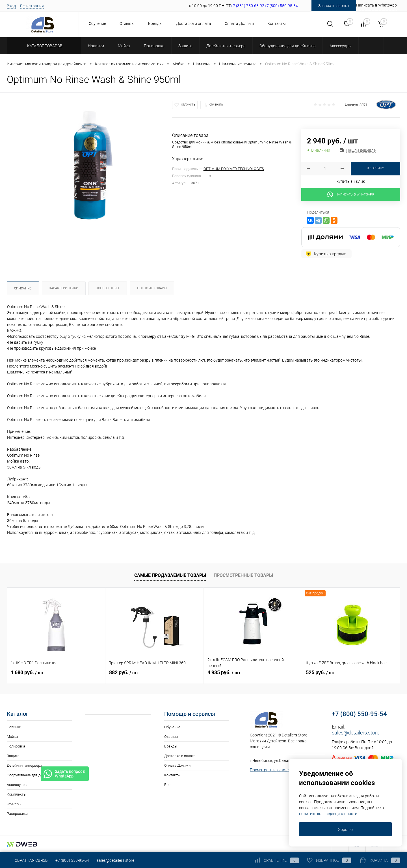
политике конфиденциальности (328, 814)
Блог (168, 785)
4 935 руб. (224, 672)
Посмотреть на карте (269, 770)
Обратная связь (27, 860)
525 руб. (320, 672)
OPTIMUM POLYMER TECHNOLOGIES (234, 169)
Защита (13, 756)
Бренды (155, 23)
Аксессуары (17, 785)
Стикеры (14, 804)
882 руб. (124, 672)
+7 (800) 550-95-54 (359, 714)
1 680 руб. (27, 672)
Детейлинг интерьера (24, 765)
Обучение (97, 23)
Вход (11, 6)
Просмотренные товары (243, 575)
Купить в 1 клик (351, 182)
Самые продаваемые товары (170, 575)
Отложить (188, 105)
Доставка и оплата (194, 23)
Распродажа (17, 814)
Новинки (14, 727)
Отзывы (127, 23)
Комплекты (17, 794)
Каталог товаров (44, 46)
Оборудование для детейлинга (32, 775)
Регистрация (32, 6)
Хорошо (345, 830)
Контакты (277, 23)
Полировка (16, 746)
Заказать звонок (334, 6)
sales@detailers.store (356, 733)
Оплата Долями (239, 23)
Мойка (12, 737)
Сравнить (216, 105)
